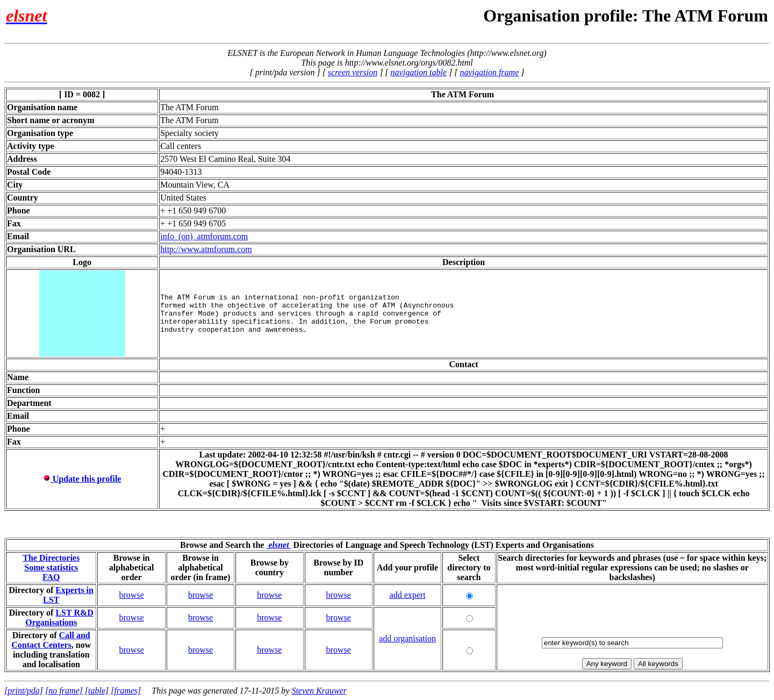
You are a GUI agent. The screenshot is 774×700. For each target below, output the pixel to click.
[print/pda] (24, 691)
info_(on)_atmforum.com (204, 236)
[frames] (126, 691)
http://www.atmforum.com (206, 249)
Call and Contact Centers (51, 640)
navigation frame (489, 72)
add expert (408, 595)
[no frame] (64, 691)
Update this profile (82, 479)
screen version (353, 72)
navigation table (419, 72)
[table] (97, 691)
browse (132, 595)
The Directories (51, 558)
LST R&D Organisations (59, 617)
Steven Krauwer (319, 691)
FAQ (51, 577)
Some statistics (51, 567)
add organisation (407, 638)
